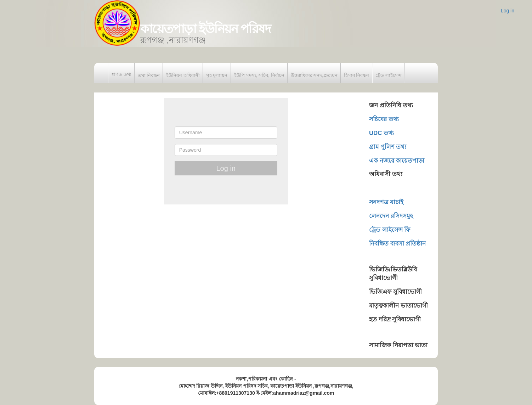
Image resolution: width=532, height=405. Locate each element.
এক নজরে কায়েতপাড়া (397, 161)
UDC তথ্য (381, 133)
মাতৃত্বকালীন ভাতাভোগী (398, 306)
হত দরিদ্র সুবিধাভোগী (395, 319)
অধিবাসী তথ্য (386, 174)
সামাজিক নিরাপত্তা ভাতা (398, 345)
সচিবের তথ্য (384, 119)
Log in (508, 11)
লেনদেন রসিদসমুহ (391, 216)
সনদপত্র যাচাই (386, 202)
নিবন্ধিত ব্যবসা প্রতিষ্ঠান (397, 244)
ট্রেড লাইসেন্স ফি (390, 230)
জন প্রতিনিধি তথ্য (391, 105)
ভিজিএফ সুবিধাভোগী (395, 292)
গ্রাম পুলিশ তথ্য (388, 147)
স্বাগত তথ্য (121, 74)
